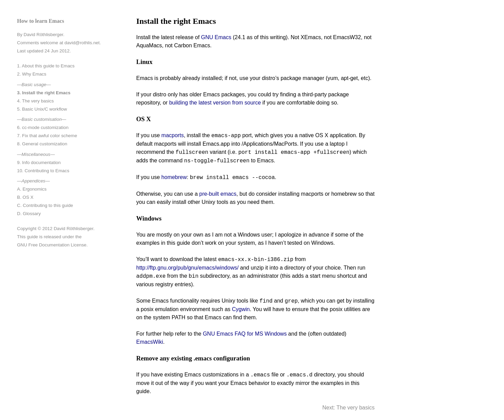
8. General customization (42, 144)
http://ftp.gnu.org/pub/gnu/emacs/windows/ (187, 268)
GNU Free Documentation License (52, 245)
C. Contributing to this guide (45, 205)
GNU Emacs (216, 37)
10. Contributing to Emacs (43, 171)
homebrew (174, 177)
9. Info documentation (39, 163)
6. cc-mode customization (43, 127)
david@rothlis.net (82, 43)
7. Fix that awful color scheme (47, 136)
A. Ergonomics (32, 189)
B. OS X (25, 197)
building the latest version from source (215, 103)
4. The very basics (35, 101)
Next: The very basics (348, 408)
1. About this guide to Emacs (46, 66)
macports (173, 136)
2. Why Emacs (32, 74)
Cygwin (241, 309)
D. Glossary (29, 214)
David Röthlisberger (43, 35)
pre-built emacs (218, 194)
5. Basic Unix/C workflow (42, 109)
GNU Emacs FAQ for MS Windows (245, 334)
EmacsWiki (150, 342)
